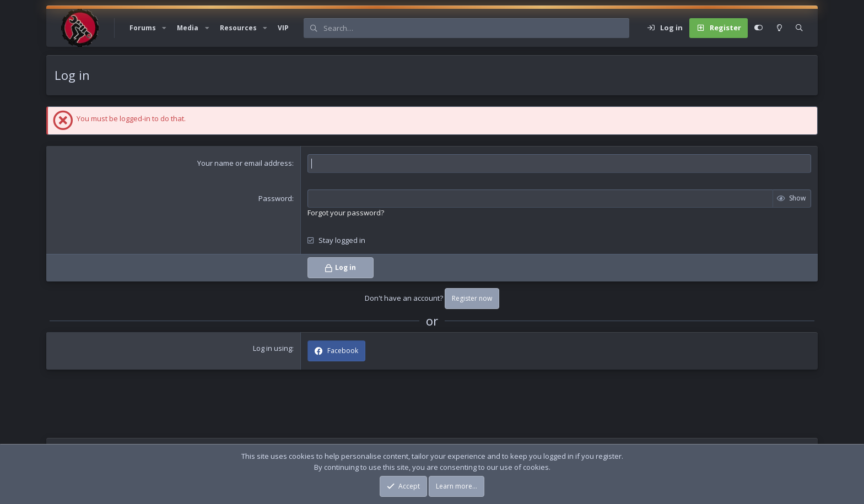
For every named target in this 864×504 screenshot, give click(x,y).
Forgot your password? (346, 213)
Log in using (272, 348)
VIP (283, 28)
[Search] (476, 28)
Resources (238, 28)
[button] (164, 28)
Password (275, 198)
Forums (143, 28)
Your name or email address (245, 163)
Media (188, 28)
